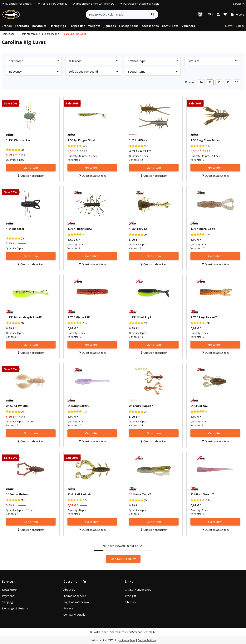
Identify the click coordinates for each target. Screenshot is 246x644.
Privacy (68, 608)
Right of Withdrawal (76, 602)
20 (210, 82)
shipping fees (127, 640)
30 (219, 82)
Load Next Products (123, 559)
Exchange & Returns (15, 608)
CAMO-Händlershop (138, 589)
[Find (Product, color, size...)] (117, 14)
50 (237, 82)
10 (201, 82)
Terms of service (75, 596)
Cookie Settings (147, 640)
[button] (237, 4)
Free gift (131, 596)
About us (69, 589)
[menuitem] (7, 26)
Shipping (7, 602)
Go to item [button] (31, 167)
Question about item (31, 176)
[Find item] (153, 14)
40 (228, 82)
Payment (8, 596)
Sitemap (130, 602)
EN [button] (210, 14)
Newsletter (10, 589)
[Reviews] (13, 150)
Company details (74, 614)
